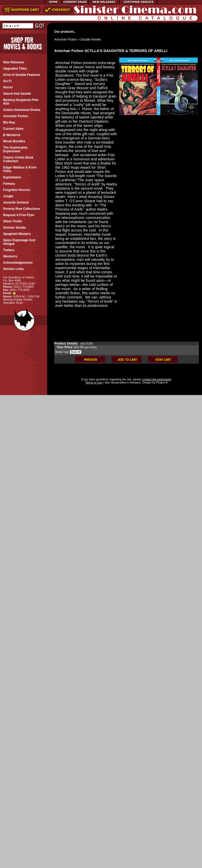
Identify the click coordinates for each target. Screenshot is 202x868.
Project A (162, 382)
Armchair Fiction (66, 40)
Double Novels (91, 40)
